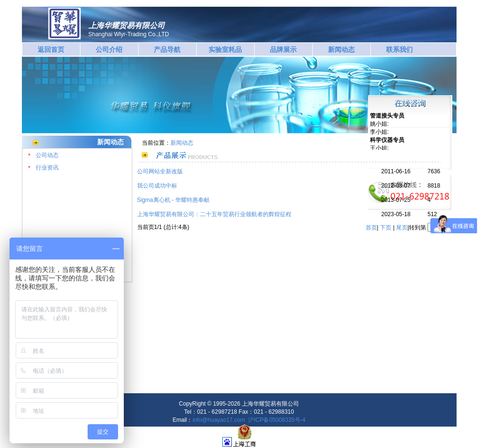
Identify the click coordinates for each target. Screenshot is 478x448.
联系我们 (399, 50)
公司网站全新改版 (160, 171)
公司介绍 (109, 50)
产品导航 (167, 50)
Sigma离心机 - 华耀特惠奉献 (174, 200)
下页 (386, 228)
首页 (371, 228)
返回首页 (51, 50)
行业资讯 (47, 168)
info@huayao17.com (219, 420)
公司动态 (47, 155)
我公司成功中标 (157, 186)
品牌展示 (283, 50)
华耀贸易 (65, 24)
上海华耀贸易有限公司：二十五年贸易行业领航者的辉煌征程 (214, 214)
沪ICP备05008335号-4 (277, 420)
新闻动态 (341, 50)
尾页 (402, 228)
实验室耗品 (225, 50)
